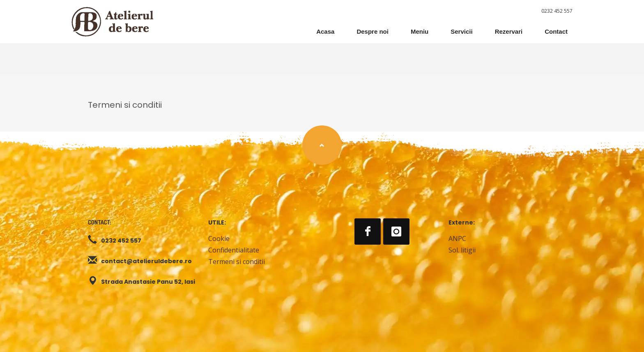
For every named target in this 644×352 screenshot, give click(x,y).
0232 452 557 (557, 11)
